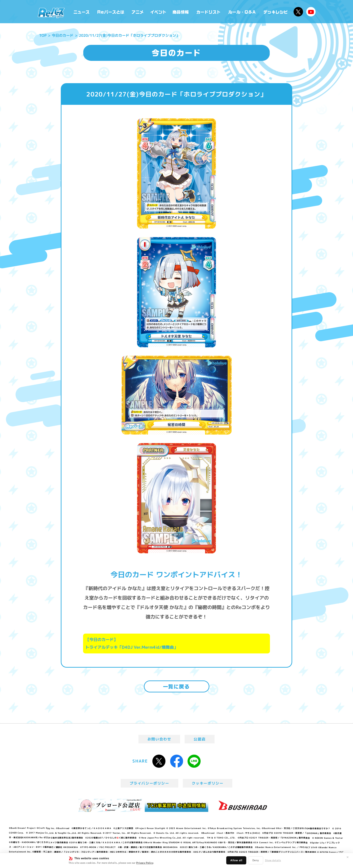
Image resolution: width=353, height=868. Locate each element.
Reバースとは (111, 12)
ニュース (82, 12)
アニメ (138, 12)
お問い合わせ (159, 739)
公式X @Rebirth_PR (298, 12)
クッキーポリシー (208, 783)
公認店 (200, 739)
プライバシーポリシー (149, 783)
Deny (256, 860)
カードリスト (209, 12)
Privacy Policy (145, 863)
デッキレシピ (276, 12)
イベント (158, 12)
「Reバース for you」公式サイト (51, 13)
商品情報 (181, 12)
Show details (273, 860)
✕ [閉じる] (348, 857)
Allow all (236, 860)
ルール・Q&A (242, 12)
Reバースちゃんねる (311, 12)
